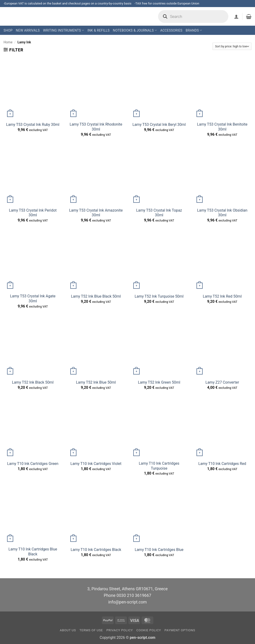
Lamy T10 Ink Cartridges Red (222, 464)
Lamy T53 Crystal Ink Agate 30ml (33, 299)
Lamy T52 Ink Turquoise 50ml (159, 296)
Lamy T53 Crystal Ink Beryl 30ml (159, 125)
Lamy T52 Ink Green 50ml (159, 382)
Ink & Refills (99, 30)
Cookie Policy (149, 630)
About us (68, 630)
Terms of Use (91, 630)
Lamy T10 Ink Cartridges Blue (159, 550)
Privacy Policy (120, 630)
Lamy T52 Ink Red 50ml (222, 296)
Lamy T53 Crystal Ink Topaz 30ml (159, 213)
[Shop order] (232, 46)
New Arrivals (28, 30)
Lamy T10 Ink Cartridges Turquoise (159, 466)
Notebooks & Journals (135, 30)
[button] (236, 16)
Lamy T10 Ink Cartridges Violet (96, 464)
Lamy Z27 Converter (222, 382)
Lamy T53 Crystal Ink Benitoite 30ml (222, 127)
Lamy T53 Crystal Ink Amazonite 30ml (96, 213)
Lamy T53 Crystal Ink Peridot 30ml (33, 213)
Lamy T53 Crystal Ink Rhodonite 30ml (96, 127)
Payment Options (180, 630)
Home (8, 42)
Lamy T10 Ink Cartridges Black (96, 550)
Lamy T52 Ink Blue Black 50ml (96, 296)
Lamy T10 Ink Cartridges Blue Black (33, 552)
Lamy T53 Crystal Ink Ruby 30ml (33, 125)
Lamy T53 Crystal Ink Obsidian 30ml (222, 213)
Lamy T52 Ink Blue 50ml (96, 382)
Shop (8, 30)
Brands (194, 30)
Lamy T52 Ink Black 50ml (33, 382)
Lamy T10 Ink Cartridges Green (33, 464)
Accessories (171, 30)
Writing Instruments (63, 30)
